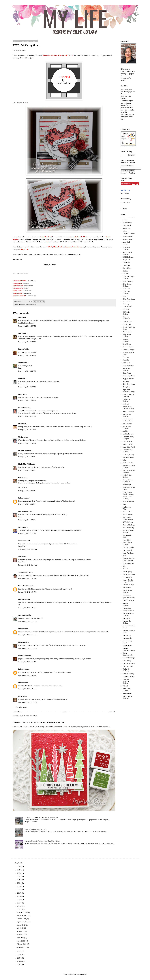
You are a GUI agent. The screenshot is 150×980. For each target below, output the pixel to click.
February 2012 (22, 944)
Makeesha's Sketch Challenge (129, 467)
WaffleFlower (127, 694)
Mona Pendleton (24, 586)
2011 (19, 951)
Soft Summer (127, 587)
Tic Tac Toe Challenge (126, 670)
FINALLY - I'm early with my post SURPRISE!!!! (41, 817)
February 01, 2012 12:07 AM (28, 549)
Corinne (21, 363)
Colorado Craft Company (127, 303)
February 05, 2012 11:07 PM (28, 702)
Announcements (128, 239)
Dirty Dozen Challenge (127, 336)
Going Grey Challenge (127, 369)
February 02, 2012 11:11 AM (28, 635)
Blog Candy (127, 260)
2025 (19, 867)
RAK (124, 556)
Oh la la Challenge (129, 525)
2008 (19, 961)
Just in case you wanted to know (128, 420)
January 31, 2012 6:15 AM (27, 371)
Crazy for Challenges (126, 318)
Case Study (126, 265)
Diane (20, 394)
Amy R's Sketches (129, 234)
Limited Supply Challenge (128, 451)
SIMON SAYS (127, 577)
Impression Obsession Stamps (129, 391)
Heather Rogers (24, 511)
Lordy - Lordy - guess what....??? (36, 829)
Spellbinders (127, 595)
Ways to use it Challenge (127, 697)
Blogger (84, 974)
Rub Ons (125, 569)
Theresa (21, 527)
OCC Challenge (128, 522)
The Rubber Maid (24, 464)
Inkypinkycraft (23, 451)
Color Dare (126, 289)
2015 (19, 900)
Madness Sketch (128, 463)
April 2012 (20, 938)
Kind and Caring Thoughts (128, 438)
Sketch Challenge (128, 585)
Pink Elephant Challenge (127, 544)
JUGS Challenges (128, 411)
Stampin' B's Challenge (127, 622)
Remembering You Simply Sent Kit (129, 560)
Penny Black (127, 540)
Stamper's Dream (128, 611)
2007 (19, 965)
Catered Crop (127, 268)
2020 (19, 883)
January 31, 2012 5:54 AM (27, 355)
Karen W (21, 349)
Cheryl (21, 318)
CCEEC (125, 271)
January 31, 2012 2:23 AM (27, 342)
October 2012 (21, 919)
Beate (20, 378)
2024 (19, 870)
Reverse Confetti (128, 563)
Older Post (111, 712)
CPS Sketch (127, 309)
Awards (125, 245)
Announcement (128, 237)
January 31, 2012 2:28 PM (27, 470)
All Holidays (127, 228)
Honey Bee (126, 387)
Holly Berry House (129, 384)
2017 (19, 893)
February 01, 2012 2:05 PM (27, 608)
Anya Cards (127, 242)
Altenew (125, 231)
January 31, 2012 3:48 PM (27, 504)
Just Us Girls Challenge (127, 427)
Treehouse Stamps (129, 676)
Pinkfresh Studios (128, 547)
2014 (19, 903)
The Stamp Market (129, 663)
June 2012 (20, 931)
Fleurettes (126, 357)
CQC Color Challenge (126, 313)
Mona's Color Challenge (127, 498)
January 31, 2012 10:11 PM (27, 533)
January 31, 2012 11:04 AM (27, 443)
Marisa (21, 437)
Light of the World (129, 447)
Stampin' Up (127, 635)
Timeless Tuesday (31, 305)
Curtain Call (127, 324)
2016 (19, 896)
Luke (124, 460)
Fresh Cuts (126, 363)
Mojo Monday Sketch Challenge (128, 493)
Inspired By (126, 404)
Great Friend (127, 373)
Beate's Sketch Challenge (127, 253)
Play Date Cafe (128, 550)
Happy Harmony (128, 379)
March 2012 (21, 941)
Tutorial (125, 686)
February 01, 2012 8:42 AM (27, 578)
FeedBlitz (132, 173)
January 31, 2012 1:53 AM (27, 326)
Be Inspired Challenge (126, 249)
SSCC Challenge (128, 601)
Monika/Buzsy (23, 572)
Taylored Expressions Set (128, 654)
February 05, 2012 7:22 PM (27, 689)
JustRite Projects (128, 434)
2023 (19, 873)
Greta (20, 696)
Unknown (22, 498)
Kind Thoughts (127, 442)
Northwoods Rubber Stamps (128, 518)
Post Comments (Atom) (30, 716)
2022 (19, 876)
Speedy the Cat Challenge (128, 591)
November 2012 (22, 915)
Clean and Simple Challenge (128, 278)
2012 (19, 909)
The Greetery (127, 661)
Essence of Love (128, 347)
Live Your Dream (128, 457)
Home (64, 712)
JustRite (125, 431)
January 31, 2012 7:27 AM (27, 387)
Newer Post (17, 712)
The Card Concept (129, 658)
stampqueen (22, 615)
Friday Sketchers (128, 366)
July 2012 (20, 928)
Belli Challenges (128, 257)
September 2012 (22, 922)
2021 (19, 880)
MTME (125, 504)
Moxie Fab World (128, 502)
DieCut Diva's (127, 332)
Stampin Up (127, 618)
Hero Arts (126, 381)
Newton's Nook (128, 512)
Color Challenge (128, 281)
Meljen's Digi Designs (127, 476)
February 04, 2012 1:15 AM (27, 662)
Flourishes (22, 305)
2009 (19, 958)
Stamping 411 (127, 638)
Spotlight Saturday (129, 598)
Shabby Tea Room (129, 574)
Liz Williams (23, 408)
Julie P (21, 557)
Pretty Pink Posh (128, 553)
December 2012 (22, 912)
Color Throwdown (129, 299)
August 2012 (21, 925)
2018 (19, 890)
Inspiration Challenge (126, 400)
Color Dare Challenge (126, 293)
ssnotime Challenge (126, 604)
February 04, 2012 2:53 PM (27, 675)
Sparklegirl (126, 202)
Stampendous (127, 608)
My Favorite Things (127, 508)
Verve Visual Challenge (127, 690)
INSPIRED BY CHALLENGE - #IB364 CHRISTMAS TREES (38, 723)
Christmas (126, 274)
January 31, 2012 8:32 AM (27, 416)
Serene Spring (127, 572)
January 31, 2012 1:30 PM (27, 457)
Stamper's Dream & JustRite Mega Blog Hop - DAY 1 (42, 841)
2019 (19, 886)
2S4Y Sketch (127, 225)
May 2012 (20, 935)
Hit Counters (125, 193)
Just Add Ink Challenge (127, 415)
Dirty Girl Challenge (126, 340)
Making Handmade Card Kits (129, 471)
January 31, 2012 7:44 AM (27, 400)
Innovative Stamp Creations (128, 395)
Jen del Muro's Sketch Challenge (128, 408)
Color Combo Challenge (127, 285)
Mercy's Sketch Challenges (128, 481)
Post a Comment (21, 707)
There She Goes (128, 666)
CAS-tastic (126, 263)
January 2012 (21, 947)
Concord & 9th (127, 307)
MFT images (127, 485)
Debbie (21, 424)
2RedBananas (127, 223)
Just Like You (127, 424)
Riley (124, 566)
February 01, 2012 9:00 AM (27, 592)
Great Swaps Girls (129, 376)
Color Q (125, 296)
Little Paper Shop (128, 455)
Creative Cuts (127, 322)
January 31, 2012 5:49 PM (27, 520)
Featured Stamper (128, 350)
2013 (19, 906)
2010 (19, 955)
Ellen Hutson (127, 344)
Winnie (21, 478)
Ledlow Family (128, 444)
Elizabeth (22, 642)
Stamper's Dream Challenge (128, 615)
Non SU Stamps (128, 515)
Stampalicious (23, 656)
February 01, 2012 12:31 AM (28, 565)
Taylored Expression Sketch (129, 649)
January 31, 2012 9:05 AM (27, 430)
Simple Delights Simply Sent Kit (128, 581)
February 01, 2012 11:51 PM (28, 621)
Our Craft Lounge (128, 528)
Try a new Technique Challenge (126, 681)
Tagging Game (127, 646)
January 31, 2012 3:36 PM (27, 491)
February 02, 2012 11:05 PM (28, 648)
